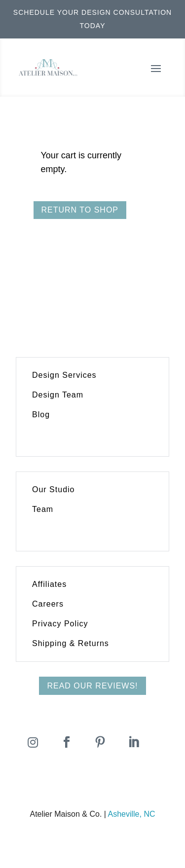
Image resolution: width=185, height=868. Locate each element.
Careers (48, 604)
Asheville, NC (131, 814)
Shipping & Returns (71, 643)
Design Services (64, 375)
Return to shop (80, 210)
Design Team (58, 395)
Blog (41, 415)
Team (43, 509)
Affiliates (49, 584)
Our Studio (53, 489)
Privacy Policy (60, 624)
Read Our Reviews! (92, 686)
